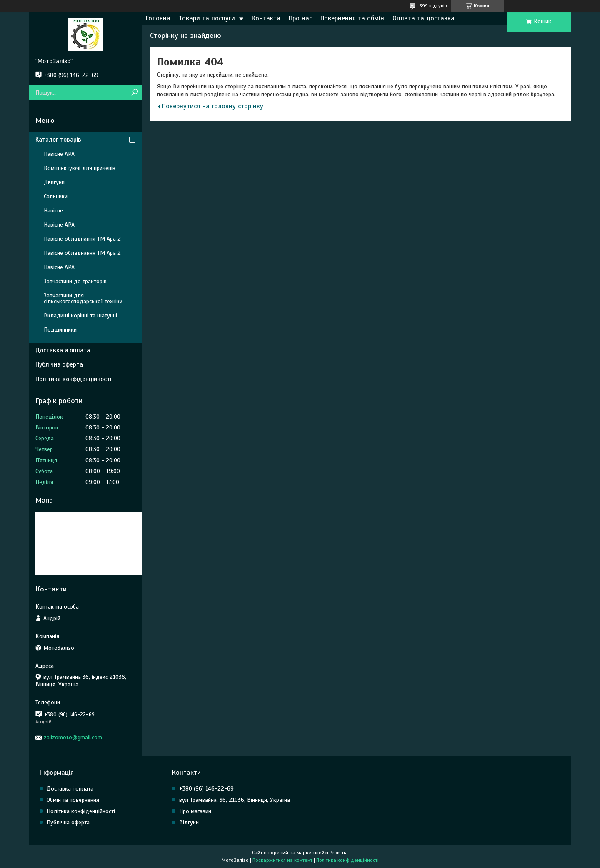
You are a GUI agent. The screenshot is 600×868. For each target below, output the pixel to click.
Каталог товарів (58, 140)
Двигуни (54, 182)
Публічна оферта (59, 364)
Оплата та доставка (424, 18)
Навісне (53, 211)
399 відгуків (433, 6)
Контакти (266, 18)
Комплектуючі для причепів (80, 168)
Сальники (56, 196)
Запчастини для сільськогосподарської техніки (83, 298)
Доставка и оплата (63, 350)
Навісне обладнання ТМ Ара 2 (82, 239)
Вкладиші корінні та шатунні (80, 316)
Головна (158, 18)
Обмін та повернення (73, 800)
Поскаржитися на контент (282, 860)
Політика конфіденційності (73, 379)
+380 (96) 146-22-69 (206, 789)
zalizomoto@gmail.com (73, 737)
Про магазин (195, 811)
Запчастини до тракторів (75, 281)
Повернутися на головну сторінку (213, 106)
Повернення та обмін (352, 18)
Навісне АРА (59, 154)
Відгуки (189, 822)
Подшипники (60, 330)
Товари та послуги (207, 18)
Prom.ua (339, 853)
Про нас (300, 18)
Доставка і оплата (70, 789)
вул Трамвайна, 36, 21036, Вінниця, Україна (235, 800)
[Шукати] (134, 93)
